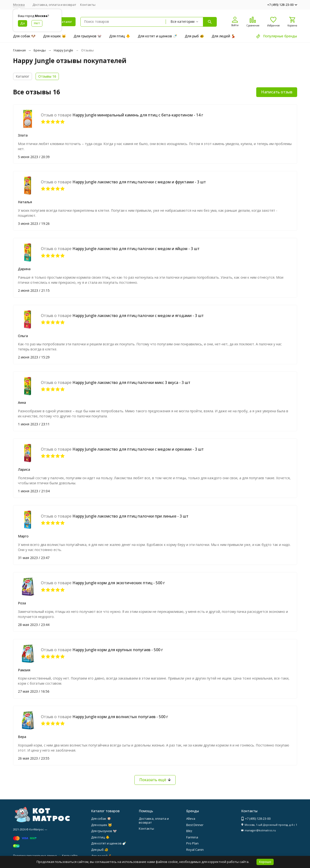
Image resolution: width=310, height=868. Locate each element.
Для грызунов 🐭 (88, 36)
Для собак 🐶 (24, 36)
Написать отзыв (277, 92)
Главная (19, 50)
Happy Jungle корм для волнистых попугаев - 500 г (120, 717)
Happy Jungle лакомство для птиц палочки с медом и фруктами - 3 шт (139, 182)
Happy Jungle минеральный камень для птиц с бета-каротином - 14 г (138, 115)
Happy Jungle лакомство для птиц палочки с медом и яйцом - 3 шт (136, 249)
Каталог (23, 76)
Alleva (191, 819)
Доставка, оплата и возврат (54, 5)
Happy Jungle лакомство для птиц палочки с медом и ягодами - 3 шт (138, 316)
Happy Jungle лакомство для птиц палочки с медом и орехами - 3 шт (138, 449)
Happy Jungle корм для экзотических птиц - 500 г (119, 583)
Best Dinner (195, 825)
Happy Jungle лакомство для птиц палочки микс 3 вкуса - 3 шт (131, 382)
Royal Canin (195, 850)
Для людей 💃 (223, 36)
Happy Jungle (63, 50)
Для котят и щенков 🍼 (157, 36)
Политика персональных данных (35, 856)
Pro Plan (192, 843)
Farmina (192, 837)
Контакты (88, 5)
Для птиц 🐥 (120, 36)
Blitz (189, 831)
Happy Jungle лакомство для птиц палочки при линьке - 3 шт (130, 516)
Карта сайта (70, 856)
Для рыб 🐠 (194, 36)
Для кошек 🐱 (54, 36)
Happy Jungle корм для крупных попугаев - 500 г (118, 650)
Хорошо (265, 862)
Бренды (40, 50)
